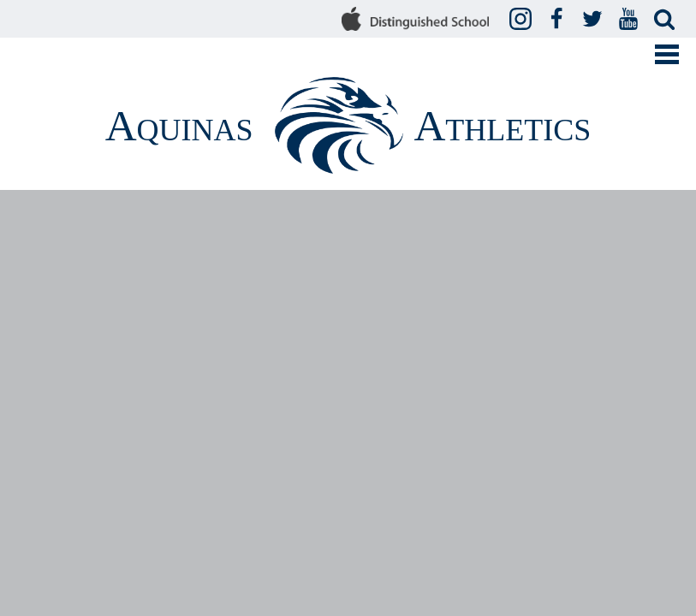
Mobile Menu (667, 54)
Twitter (595, 20)
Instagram (523, 20)
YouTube (631, 20)
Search (667, 20)
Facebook (559, 20)
